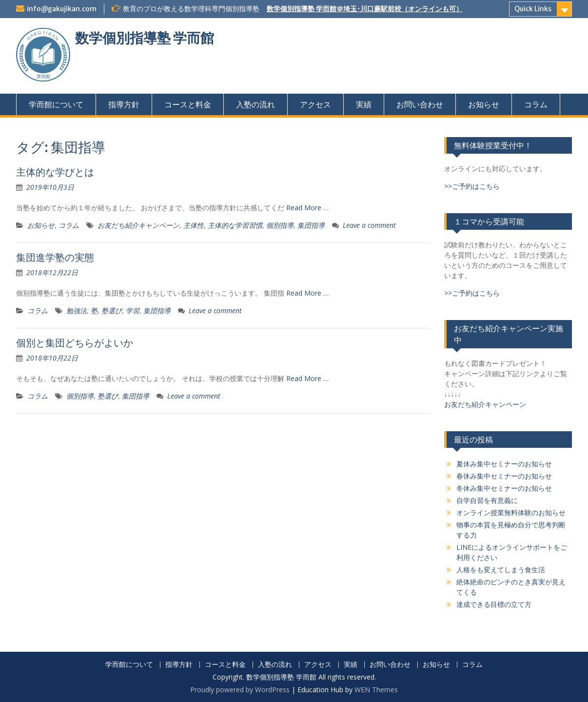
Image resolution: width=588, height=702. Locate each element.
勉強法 (77, 311)
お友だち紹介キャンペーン (138, 225)
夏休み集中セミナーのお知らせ (504, 464)
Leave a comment (369, 225)
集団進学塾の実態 (55, 257)
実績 (364, 104)
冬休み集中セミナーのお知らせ (504, 488)
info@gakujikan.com (62, 9)
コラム (536, 104)
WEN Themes (376, 690)
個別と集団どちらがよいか (75, 343)
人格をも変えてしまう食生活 (501, 570)
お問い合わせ (420, 104)
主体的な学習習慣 (235, 225)
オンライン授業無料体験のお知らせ (511, 512)
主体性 (194, 225)
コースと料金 (188, 104)
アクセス (315, 104)
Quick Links (533, 9)
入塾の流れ (255, 104)
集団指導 (311, 225)
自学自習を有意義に (487, 500)
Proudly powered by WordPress (240, 690)
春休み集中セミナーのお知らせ (504, 476)
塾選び (112, 311)
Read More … (307, 208)
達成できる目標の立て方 (494, 604)
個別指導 (280, 225)
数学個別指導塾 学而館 (145, 38)
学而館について (56, 104)
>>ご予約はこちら (472, 186)
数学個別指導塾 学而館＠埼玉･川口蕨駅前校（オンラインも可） (365, 9)
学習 (133, 311)
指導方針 (124, 104)
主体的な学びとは (55, 172)
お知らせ (484, 104)
